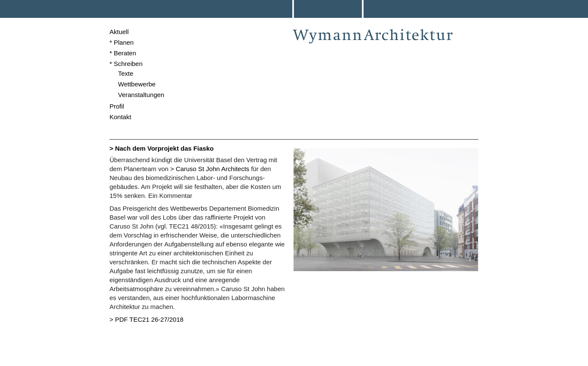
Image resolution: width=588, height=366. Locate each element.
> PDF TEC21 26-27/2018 (147, 319)
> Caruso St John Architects (210, 169)
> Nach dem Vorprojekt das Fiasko (161, 148)
